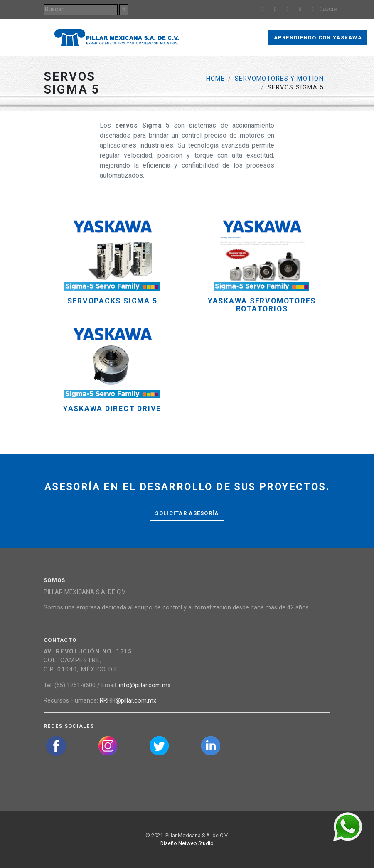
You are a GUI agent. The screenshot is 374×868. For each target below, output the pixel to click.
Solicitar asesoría (187, 513)
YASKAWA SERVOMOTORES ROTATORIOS (262, 305)
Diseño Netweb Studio (187, 843)
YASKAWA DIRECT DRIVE (112, 409)
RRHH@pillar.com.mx (128, 701)
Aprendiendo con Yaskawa (318, 38)
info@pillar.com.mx (145, 685)
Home (216, 79)
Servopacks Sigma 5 (112, 301)
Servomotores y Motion (279, 79)
